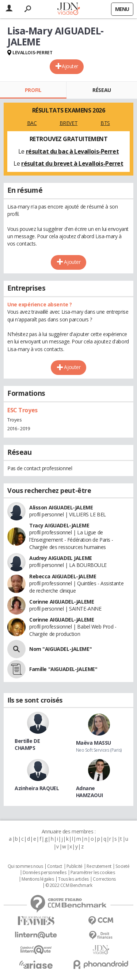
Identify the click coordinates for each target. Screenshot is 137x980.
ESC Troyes (22, 410)
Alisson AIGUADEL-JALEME (61, 507)
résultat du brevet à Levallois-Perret (72, 163)
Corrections (104, 879)
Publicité (75, 866)
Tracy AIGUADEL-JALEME (59, 525)
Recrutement (99, 866)
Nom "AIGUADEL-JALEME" (60, 649)
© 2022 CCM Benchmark (69, 885)
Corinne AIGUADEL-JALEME (62, 602)
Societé (122, 866)
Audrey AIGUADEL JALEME (61, 558)
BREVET (68, 123)
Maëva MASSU (94, 743)
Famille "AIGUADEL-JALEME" (63, 669)
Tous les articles (73, 879)
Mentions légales (38, 879)
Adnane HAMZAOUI (90, 792)
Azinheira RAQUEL (37, 788)
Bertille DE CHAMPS (27, 744)
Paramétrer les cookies (93, 873)
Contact (55, 866)
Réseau (102, 90)
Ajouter (70, 66)
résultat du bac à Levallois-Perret (73, 151)
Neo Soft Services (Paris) (99, 750)
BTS (105, 123)
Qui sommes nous (25, 866)
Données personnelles (45, 873)
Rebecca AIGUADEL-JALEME (63, 576)
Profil (33, 90)
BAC (32, 123)
